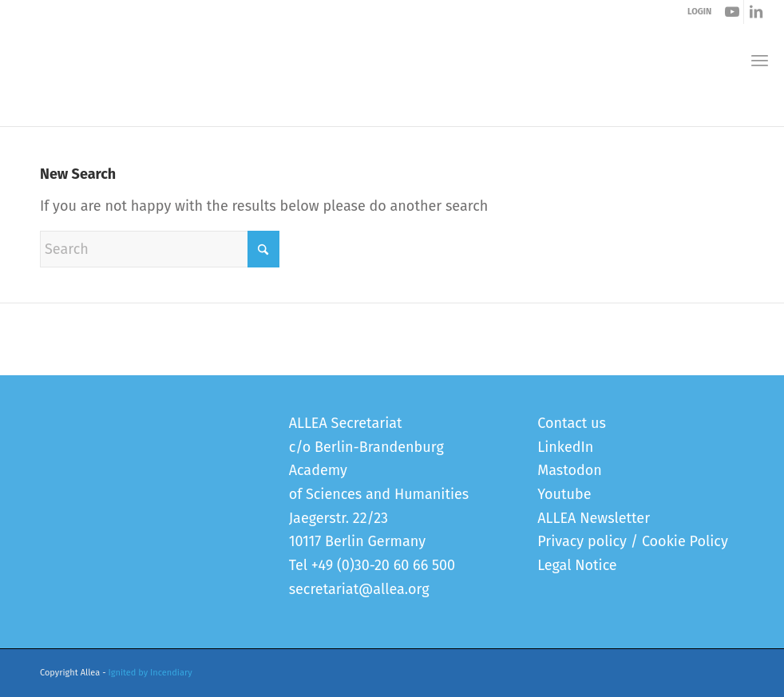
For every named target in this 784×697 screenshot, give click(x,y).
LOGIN (699, 12)
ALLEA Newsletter (594, 518)
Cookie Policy (685, 541)
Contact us (572, 423)
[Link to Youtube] (732, 12)
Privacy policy (582, 541)
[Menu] (760, 60)
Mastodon (570, 470)
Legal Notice (577, 565)
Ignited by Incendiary (150, 673)
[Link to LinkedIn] (756, 12)
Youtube (564, 494)
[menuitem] (760, 60)
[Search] (160, 249)
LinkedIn (565, 447)
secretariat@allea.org (359, 589)
